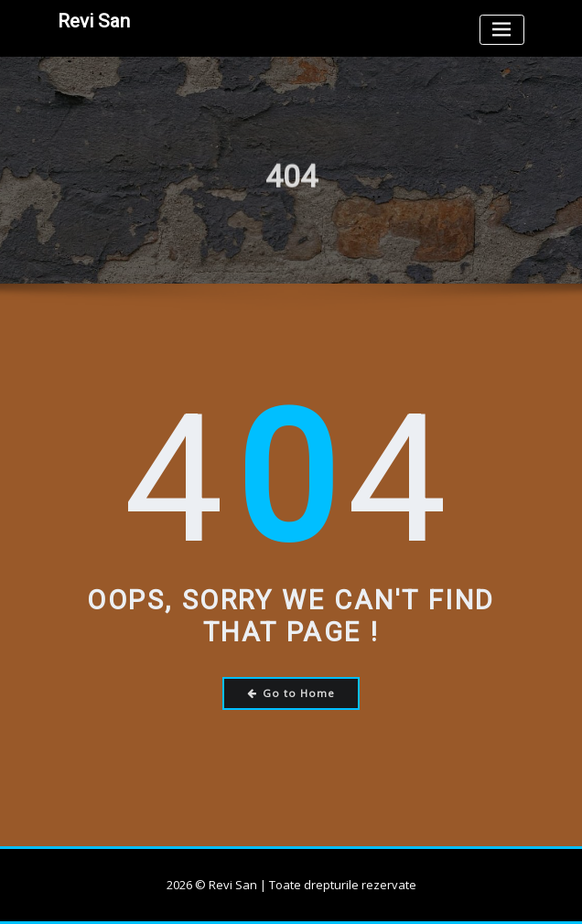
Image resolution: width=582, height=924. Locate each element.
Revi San (94, 21)
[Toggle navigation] (502, 30)
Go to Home (291, 693)
